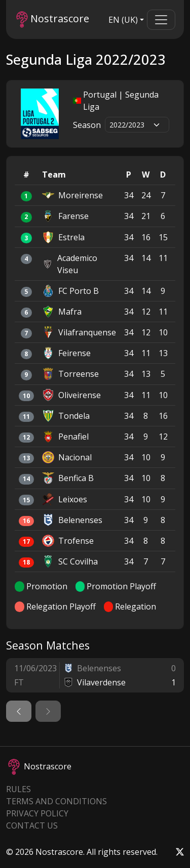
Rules (18, 789)
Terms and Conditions (56, 801)
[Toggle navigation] (161, 20)
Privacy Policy (37, 813)
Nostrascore (53, 19)
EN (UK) (123, 20)
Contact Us (32, 826)
